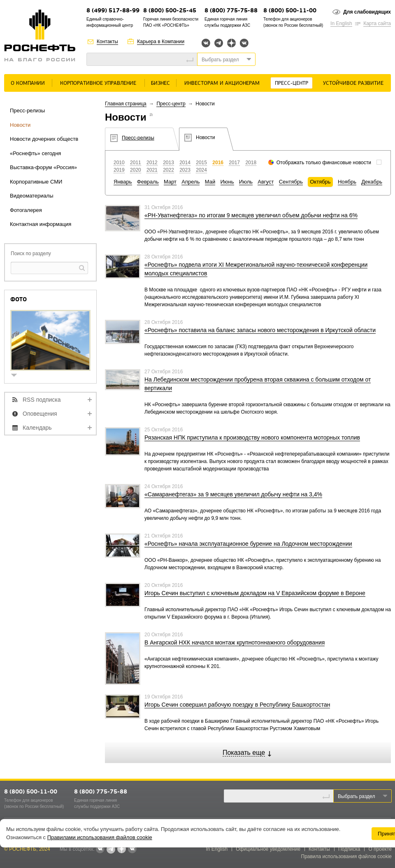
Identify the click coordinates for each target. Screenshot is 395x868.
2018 (251, 163)
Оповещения (40, 414)
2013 (168, 163)
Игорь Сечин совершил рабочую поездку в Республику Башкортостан (237, 705)
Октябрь (320, 182)
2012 (152, 163)
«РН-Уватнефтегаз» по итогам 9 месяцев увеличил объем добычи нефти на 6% (251, 215)
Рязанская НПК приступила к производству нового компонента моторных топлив (252, 437)
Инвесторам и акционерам (222, 83)
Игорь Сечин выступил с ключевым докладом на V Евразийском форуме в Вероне (255, 593)
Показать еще (244, 753)
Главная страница (126, 104)
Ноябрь (347, 182)
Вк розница (244, 43)
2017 (234, 163)
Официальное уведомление (268, 849)
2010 (119, 163)
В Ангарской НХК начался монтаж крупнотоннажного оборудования (235, 642)
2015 (201, 163)
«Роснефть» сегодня (35, 153)
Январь (123, 182)
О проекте (380, 849)
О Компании (28, 83)
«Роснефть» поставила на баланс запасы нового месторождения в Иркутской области (260, 330)
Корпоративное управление (98, 83)
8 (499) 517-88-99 (113, 11)
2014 (185, 163)
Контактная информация (41, 224)
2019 (119, 170)
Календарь (37, 428)
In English (341, 23)
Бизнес (160, 83)
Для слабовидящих (367, 12)
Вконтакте (206, 43)
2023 (185, 170)
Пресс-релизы (27, 111)
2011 (136, 163)
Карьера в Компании (161, 42)
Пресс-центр (292, 83)
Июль (246, 182)
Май (210, 182)
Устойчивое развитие (353, 83)
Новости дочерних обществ (44, 139)
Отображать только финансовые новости (324, 163)
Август (266, 182)
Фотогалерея (26, 210)
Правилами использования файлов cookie (100, 837)
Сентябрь (291, 182)
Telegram (219, 43)
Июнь (227, 182)
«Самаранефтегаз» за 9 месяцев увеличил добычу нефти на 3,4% (233, 494)
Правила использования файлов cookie (347, 856)
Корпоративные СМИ (36, 182)
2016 (218, 163)
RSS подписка (42, 400)
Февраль (148, 182)
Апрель (191, 182)
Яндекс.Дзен (231, 43)
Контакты (107, 42)
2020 (136, 170)
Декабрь (372, 182)
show (17, 376)
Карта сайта (377, 23)
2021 (152, 170)
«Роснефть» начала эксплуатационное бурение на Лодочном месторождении (248, 544)
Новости (20, 125)
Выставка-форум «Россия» (43, 167)
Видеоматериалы (32, 196)
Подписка (349, 849)
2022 (168, 170)
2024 (201, 170)
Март (170, 182)
